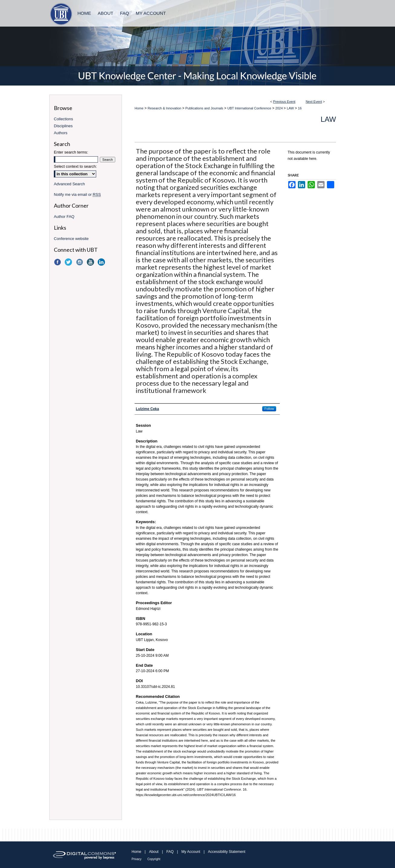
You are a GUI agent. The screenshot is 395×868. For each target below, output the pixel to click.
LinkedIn (102, 262)
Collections (64, 119)
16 (300, 108)
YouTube (91, 262)
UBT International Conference (250, 108)
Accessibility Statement (227, 852)
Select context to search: (75, 166)
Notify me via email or (77, 194)
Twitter (69, 262)
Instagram (80, 262)
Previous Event (284, 102)
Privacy (137, 859)
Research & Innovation (165, 108)
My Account (191, 852)
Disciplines (63, 126)
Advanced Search (69, 184)
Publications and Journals (205, 108)
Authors (61, 133)
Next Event (314, 102)
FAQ (170, 852)
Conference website (71, 239)
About (154, 852)
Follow (269, 409)
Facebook (58, 262)
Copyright (154, 859)
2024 (279, 108)
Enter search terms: (71, 152)
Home (139, 108)
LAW (291, 108)
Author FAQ (64, 217)
